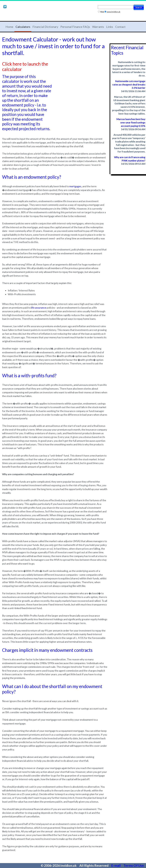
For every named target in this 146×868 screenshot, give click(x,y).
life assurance (39, 308)
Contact (120, 27)
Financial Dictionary (45, 27)
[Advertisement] (35, 15)
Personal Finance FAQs (75, 27)
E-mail (116, 865)
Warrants (98, 27)
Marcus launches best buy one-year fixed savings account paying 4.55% (131, 122)
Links (110, 27)
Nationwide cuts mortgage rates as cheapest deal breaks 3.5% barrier (129, 85)
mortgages (75, 186)
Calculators (23, 27)
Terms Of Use (134, 865)
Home (9, 27)
